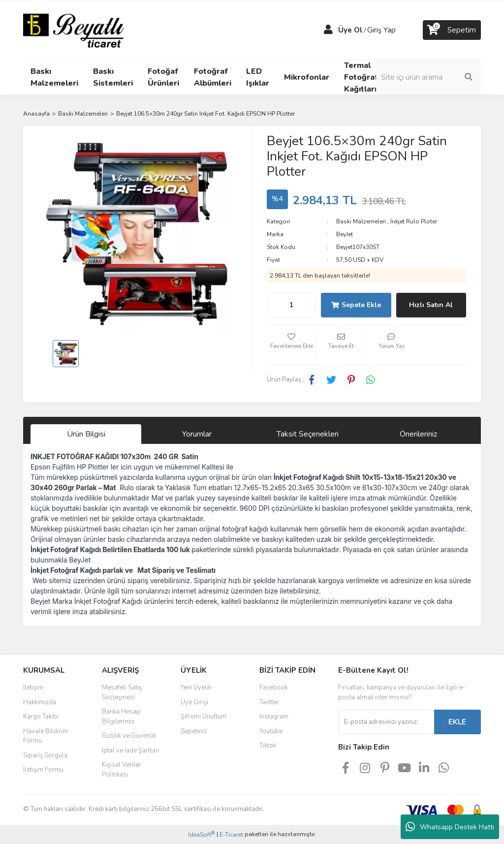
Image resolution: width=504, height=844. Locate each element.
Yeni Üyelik (196, 688)
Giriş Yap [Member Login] (381, 30)
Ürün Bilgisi (86, 434)
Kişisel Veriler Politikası (122, 770)
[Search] (429, 77)
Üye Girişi (194, 702)
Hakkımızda (40, 702)
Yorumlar (197, 434)
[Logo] (74, 30)
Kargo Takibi (41, 717)
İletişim (33, 688)
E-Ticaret (231, 835)
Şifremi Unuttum (204, 717)
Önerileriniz (418, 434)
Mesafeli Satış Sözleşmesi (122, 692)
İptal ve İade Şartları (131, 750)
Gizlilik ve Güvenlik (129, 736)
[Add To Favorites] (291, 345)
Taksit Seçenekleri (308, 434)
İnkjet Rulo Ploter (414, 221)
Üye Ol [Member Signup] (350, 30)
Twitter (269, 702)
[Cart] (452, 30)
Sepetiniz (194, 731)
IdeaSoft (201, 834)
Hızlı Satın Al (431, 305)
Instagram (274, 717)
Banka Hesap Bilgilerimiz (121, 717)
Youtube (271, 731)
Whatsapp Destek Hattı (450, 827)
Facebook (273, 688)
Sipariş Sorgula (45, 755)
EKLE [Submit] (457, 722)
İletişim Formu (43, 770)
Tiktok (268, 746)
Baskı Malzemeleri (361, 221)
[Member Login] (328, 30)
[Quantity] (291, 305)
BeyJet (345, 234)
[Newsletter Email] (386, 722)
